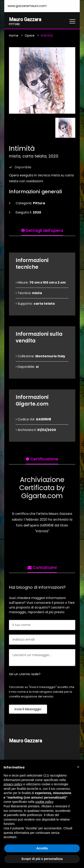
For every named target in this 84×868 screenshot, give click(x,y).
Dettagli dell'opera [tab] (42, 230)
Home (14, 36)
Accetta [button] (42, 848)
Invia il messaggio (28, 709)
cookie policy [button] (44, 802)
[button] (78, 767)
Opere (30, 36)
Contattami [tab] (42, 567)
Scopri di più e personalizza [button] (42, 859)
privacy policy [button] (13, 784)
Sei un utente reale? (25, 674)
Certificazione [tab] (42, 459)
